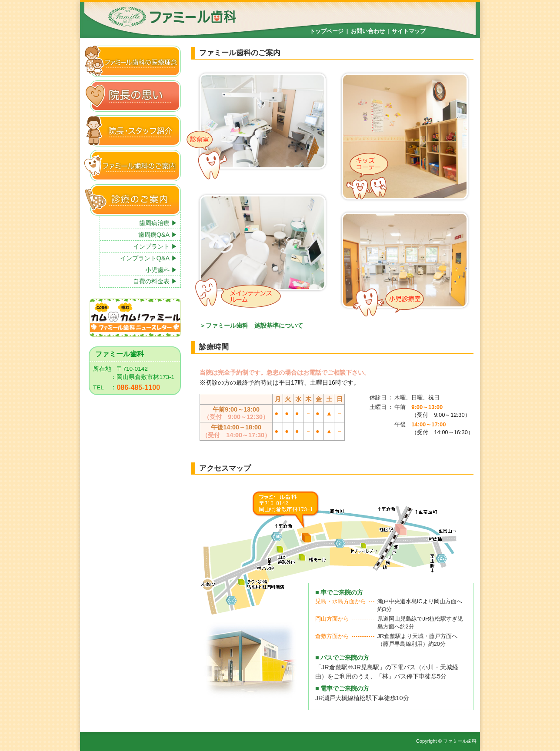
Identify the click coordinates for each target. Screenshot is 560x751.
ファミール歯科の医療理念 (133, 61)
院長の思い (133, 96)
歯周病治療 (154, 223)
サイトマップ (409, 31)
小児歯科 (157, 270)
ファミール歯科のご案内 (133, 165)
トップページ (327, 31)
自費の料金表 (151, 281)
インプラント (151, 246)
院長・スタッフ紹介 (133, 131)
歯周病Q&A (154, 235)
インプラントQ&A (145, 258)
